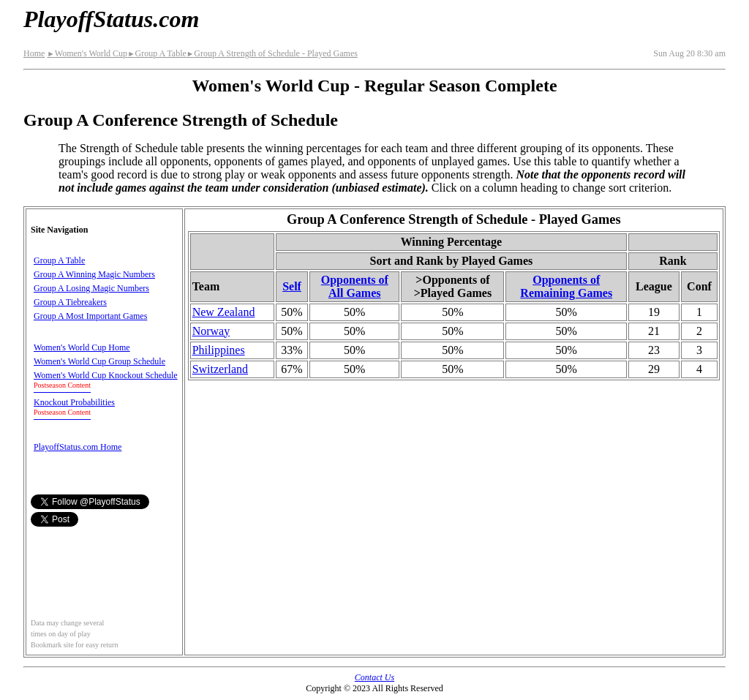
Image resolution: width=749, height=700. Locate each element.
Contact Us (374, 677)
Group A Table (157, 53)
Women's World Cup (87, 53)
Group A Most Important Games (90, 316)
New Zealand (224, 312)
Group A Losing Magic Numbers (91, 288)
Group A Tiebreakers (70, 302)
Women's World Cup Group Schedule (99, 361)
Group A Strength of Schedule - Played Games (272, 53)
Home (34, 53)
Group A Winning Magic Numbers (94, 274)
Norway (211, 331)
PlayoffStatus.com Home (78, 447)
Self (292, 286)
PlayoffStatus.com (111, 19)
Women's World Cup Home (82, 347)
